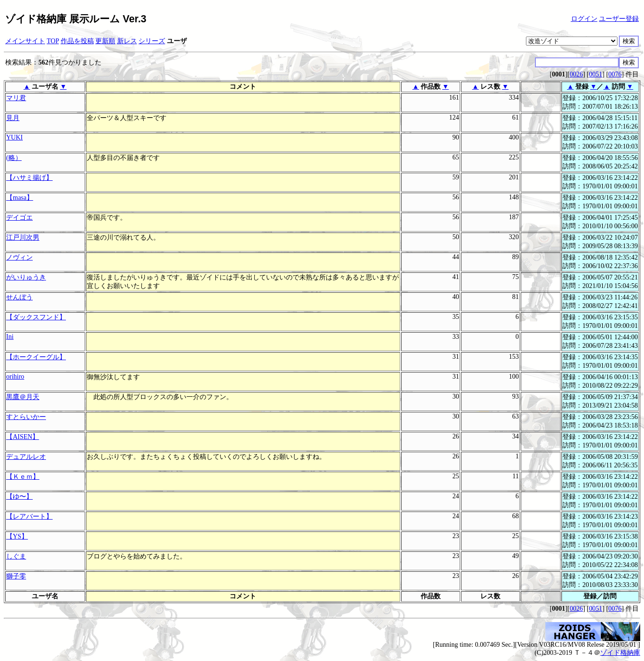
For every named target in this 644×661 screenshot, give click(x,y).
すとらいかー (26, 417)
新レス (127, 41)
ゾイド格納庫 (620, 653)
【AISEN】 (23, 437)
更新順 (105, 41)
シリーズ (152, 41)
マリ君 (16, 98)
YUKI (14, 137)
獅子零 (16, 576)
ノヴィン (19, 257)
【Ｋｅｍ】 (23, 477)
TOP (53, 41)
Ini (10, 337)
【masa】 (20, 198)
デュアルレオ (26, 457)
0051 (596, 74)
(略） (14, 158)
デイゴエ (19, 218)
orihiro (15, 377)
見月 (13, 118)
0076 (615, 74)
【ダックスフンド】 (36, 317)
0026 (576, 74)
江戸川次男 (23, 237)
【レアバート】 (29, 517)
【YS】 (17, 536)
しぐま (16, 556)
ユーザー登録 (619, 19)
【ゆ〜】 (19, 497)
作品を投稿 (77, 41)
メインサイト (25, 41)
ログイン (584, 19)
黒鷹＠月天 (23, 397)
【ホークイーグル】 (36, 357)
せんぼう (19, 297)
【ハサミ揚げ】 (29, 178)
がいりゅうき (26, 277)
